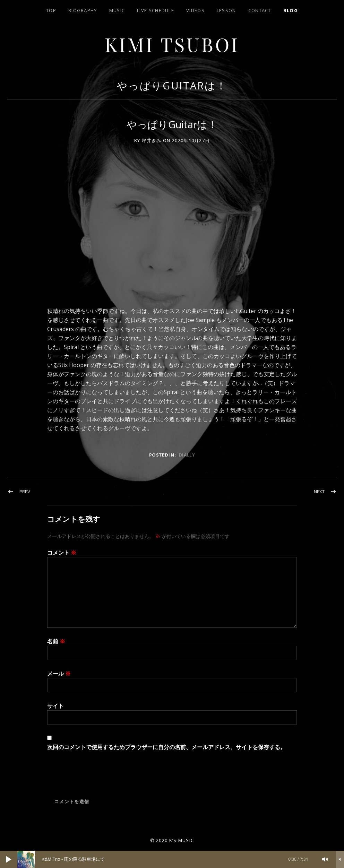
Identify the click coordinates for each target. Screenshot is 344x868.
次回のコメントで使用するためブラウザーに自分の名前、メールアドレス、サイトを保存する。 (166, 747)
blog (291, 10)
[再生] (9, 859)
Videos (195, 10)
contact (260, 10)
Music (117, 10)
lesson (226, 10)
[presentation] (100, 778)
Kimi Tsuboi (172, 44)
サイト (55, 706)
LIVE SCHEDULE (156, 10)
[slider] (166, 859)
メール (59, 674)
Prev (25, 492)
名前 (56, 641)
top (51, 10)
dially (187, 455)
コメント (62, 553)
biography (83, 10)
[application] (172, 859)
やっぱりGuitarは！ (172, 85)
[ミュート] (325, 859)
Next (319, 492)
